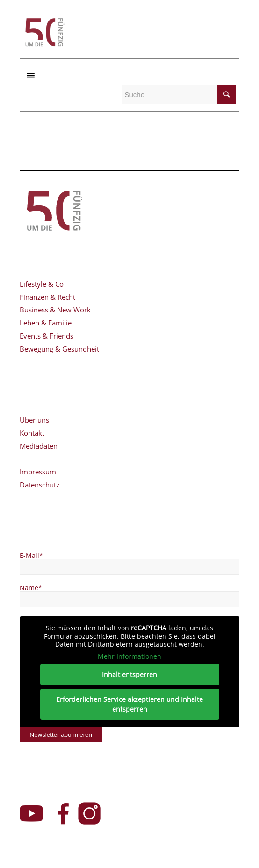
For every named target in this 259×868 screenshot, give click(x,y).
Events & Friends (47, 336)
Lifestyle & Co (42, 284)
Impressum (38, 472)
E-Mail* (31, 555)
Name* (31, 588)
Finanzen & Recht (47, 297)
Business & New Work (55, 310)
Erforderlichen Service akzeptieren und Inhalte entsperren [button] (129, 704)
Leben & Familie (46, 323)
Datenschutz (40, 485)
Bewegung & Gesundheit (59, 349)
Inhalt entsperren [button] (129, 674)
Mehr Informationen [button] (129, 656)
